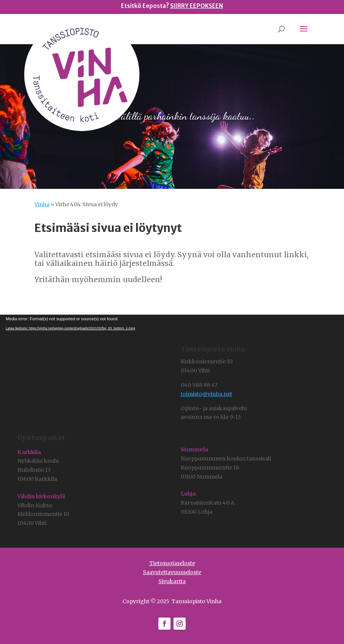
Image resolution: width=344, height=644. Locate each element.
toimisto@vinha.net (206, 394)
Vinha (42, 204)
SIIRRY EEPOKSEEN (197, 6)
